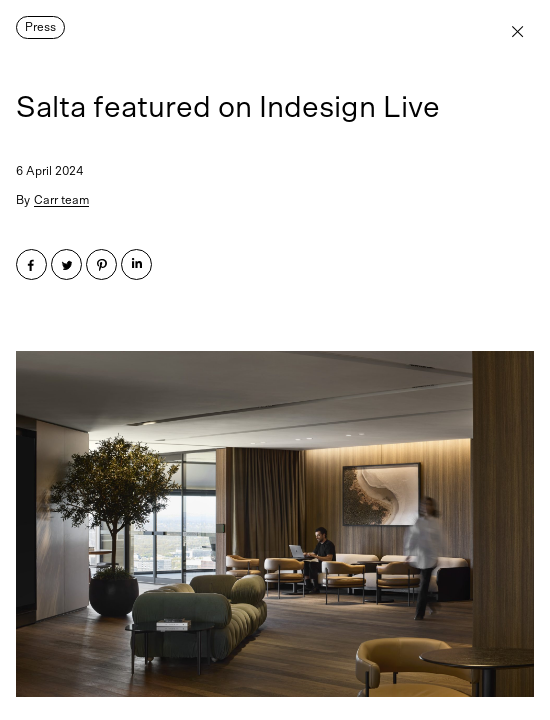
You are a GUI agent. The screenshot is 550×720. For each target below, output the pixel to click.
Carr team (61, 200)
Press (40, 27)
